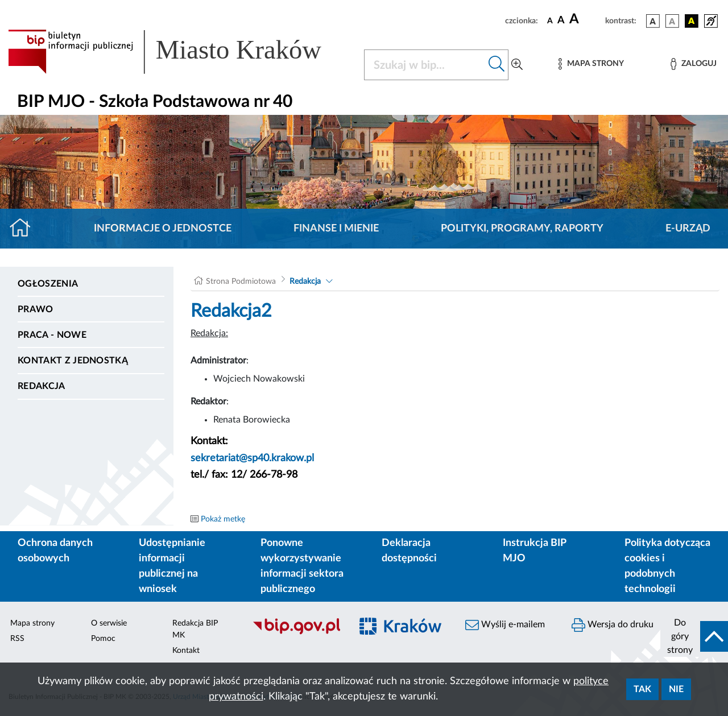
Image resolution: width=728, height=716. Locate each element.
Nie (676, 689)
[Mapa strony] (591, 64)
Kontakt (186, 651)
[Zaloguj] (693, 64)
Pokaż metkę (223, 519)
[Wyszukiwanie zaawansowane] (517, 65)
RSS (17, 639)
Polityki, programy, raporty (522, 229)
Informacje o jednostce (163, 229)
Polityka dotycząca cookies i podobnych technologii (667, 566)
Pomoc (103, 639)
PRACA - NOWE (52, 335)
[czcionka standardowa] (550, 20)
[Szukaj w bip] (497, 65)
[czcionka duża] (586, 19)
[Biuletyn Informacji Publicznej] (296, 633)
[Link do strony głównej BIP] (179, 52)
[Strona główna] (25, 229)
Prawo (36, 309)
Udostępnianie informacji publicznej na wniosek (172, 566)
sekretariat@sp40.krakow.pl (252, 458)
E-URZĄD (688, 229)
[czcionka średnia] (561, 21)
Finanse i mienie (336, 229)
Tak (642, 689)
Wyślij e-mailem (505, 625)
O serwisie (109, 623)
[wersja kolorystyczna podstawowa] (653, 21)
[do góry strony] (694, 636)
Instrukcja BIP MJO (534, 551)
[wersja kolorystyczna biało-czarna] (672, 21)
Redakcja (42, 386)
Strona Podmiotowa (241, 282)
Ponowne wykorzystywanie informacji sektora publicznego (302, 566)
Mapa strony (32, 623)
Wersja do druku (613, 625)
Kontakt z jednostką (73, 361)
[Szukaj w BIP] (425, 65)
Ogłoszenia (48, 284)
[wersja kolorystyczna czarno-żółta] (692, 21)
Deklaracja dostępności (409, 551)
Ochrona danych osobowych (55, 551)
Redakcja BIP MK (195, 629)
